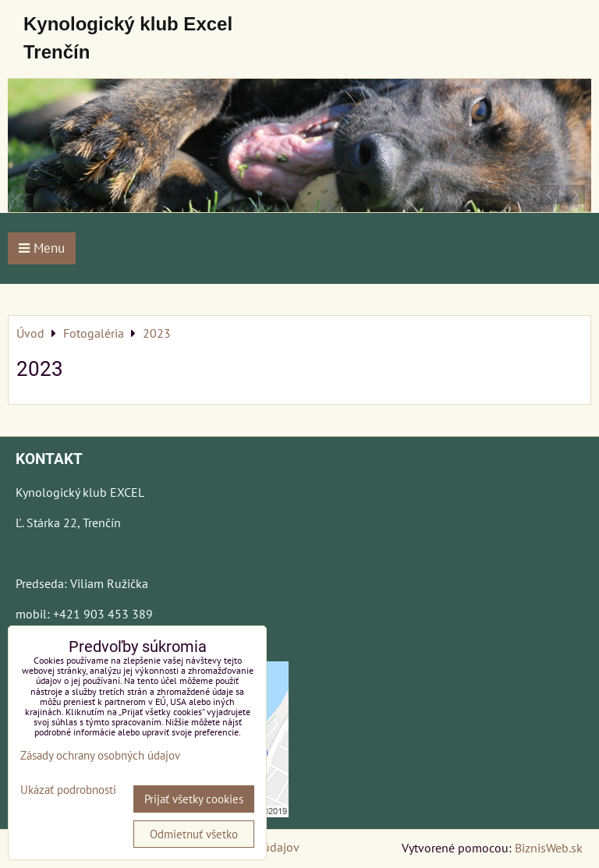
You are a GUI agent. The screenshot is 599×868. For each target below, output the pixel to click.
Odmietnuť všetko (194, 834)
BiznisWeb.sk (549, 848)
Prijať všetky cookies (194, 799)
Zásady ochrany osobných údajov (100, 755)
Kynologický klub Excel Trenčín (128, 38)
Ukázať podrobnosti (68, 790)
